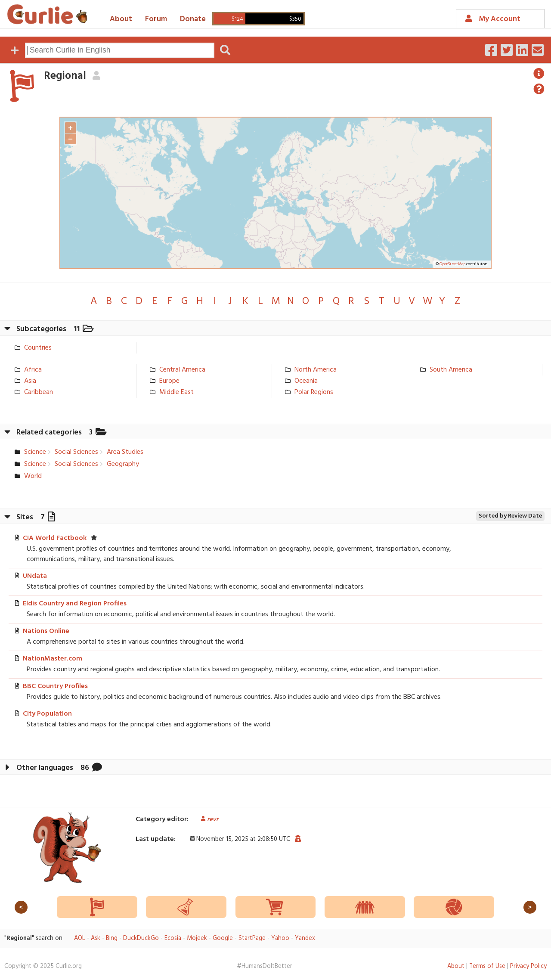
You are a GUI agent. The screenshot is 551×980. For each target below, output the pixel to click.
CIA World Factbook (55, 538)
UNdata (35, 576)
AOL (80, 938)
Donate (193, 19)
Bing (112, 938)
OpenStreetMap (452, 264)
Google (223, 938)
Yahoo (280, 938)
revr (207, 820)
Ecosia (173, 938)
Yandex (305, 938)
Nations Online (46, 631)
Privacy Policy (528, 966)
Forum (156, 19)
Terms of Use (487, 966)
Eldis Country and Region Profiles (75, 604)
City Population (47, 714)
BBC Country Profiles (55, 686)
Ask (96, 938)
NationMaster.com (53, 659)
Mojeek (197, 938)
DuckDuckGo (141, 938)
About (121, 19)
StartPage (252, 938)
